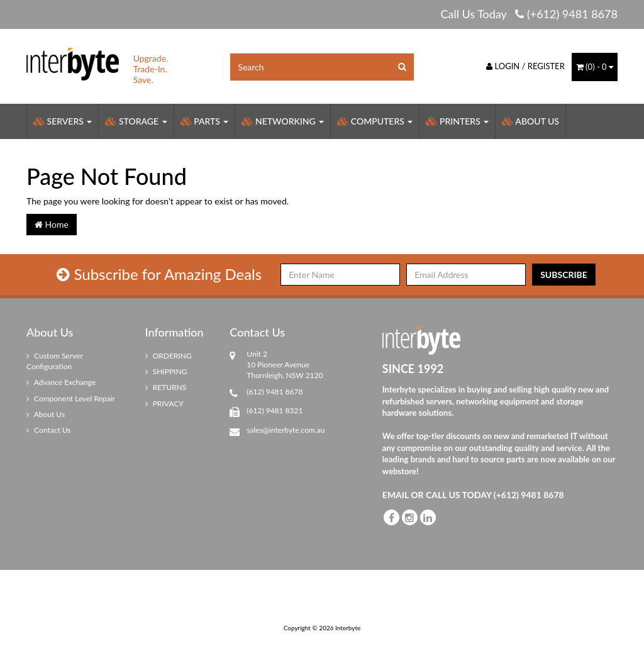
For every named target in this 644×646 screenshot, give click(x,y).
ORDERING (169, 356)
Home (52, 224)
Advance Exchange (61, 382)
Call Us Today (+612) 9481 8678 (529, 14)
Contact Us (49, 430)
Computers (375, 121)
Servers (63, 121)
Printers (457, 121)
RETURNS (166, 387)
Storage (136, 121)
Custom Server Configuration (55, 361)
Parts (205, 121)
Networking (283, 121)
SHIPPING (166, 371)
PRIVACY (164, 404)
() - (595, 67)
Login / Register (525, 66)
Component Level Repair (71, 398)
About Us (530, 121)
